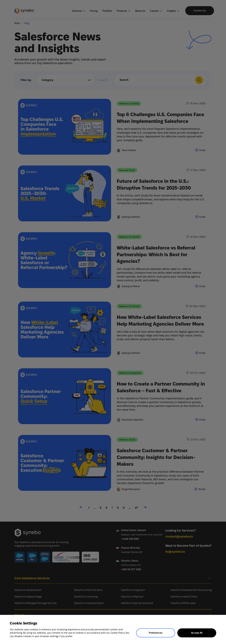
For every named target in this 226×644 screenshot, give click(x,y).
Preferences (156, 633)
